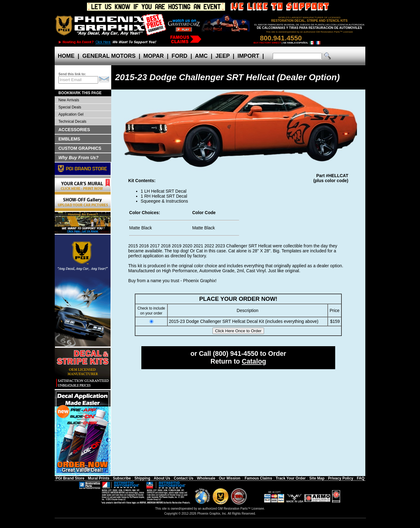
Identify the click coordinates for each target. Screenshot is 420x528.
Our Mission (229, 478)
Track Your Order (291, 478)
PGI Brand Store (70, 478)
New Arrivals (69, 100)
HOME (66, 56)
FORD (179, 56)
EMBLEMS (69, 139)
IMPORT (248, 56)
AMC (201, 56)
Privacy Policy (341, 478)
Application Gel (71, 114)
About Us (162, 478)
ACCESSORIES (74, 130)
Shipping (142, 478)
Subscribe (122, 478)
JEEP (223, 56)
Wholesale (206, 478)
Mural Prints (99, 478)
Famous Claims (259, 478)
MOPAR (153, 56)
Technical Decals (72, 122)
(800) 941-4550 (235, 354)
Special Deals (70, 107)
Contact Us (183, 478)
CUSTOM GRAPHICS (80, 148)
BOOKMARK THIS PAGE (80, 93)
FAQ (361, 478)
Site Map (317, 478)
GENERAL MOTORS (109, 56)
